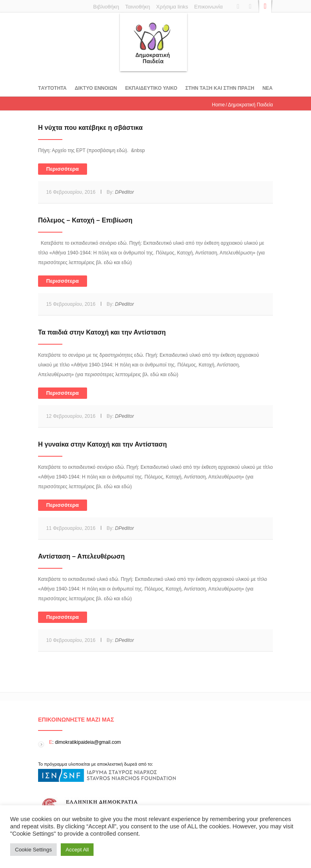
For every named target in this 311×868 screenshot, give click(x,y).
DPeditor (125, 192)
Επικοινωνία (208, 7)
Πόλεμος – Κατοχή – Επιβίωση (85, 220)
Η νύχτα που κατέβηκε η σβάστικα (90, 128)
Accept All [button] (77, 850)
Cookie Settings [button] (33, 850)
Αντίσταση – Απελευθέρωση (81, 556)
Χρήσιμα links (172, 7)
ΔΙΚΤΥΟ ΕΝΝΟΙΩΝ (96, 88)
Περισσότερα (63, 169)
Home (218, 105)
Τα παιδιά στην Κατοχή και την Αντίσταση (102, 332)
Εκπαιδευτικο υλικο (151, 88)
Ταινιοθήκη (138, 7)
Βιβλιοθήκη (106, 7)
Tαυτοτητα (52, 88)
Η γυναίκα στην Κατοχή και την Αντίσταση (102, 444)
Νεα (267, 88)
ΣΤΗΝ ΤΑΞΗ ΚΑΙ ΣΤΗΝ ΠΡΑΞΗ (220, 88)
